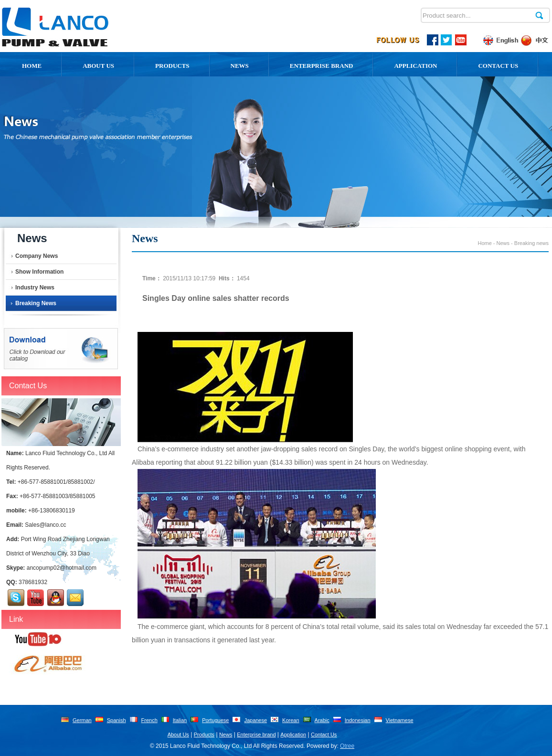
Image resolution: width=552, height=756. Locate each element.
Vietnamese (400, 720)
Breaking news (36, 303)
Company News (37, 256)
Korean (291, 720)
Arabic (322, 720)
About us (98, 66)
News (240, 66)
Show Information (39, 272)
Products (172, 66)
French (149, 720)
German (82, 720)
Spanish (117, 720)
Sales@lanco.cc (45, 525)
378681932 (33, 582)
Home (32, 66)
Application (415, 66)
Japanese (255, 720)
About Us (178, 735)
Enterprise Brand (322, 66)
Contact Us (498, 66)
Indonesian (358, 720)
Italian (180, 720)
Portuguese (215, 720)
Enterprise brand (256, 735)
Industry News (35, 287)
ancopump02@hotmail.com (62, 568)
